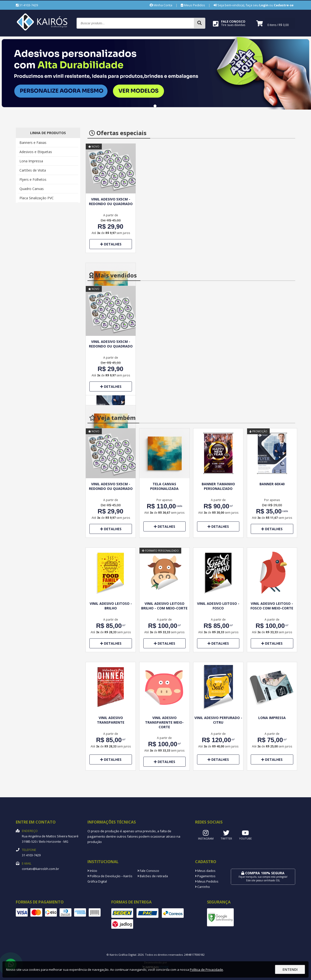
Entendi (290, 969)
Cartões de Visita (33, 170)
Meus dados (205, 871)
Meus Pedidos (193, 5)
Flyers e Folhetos (33, 179)
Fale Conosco (148, 871)
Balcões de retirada (153, 876)
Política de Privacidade (206, 970)
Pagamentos (205, 876)
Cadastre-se (284, 5)
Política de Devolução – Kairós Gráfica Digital (110, 879)
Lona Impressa (31, 161)
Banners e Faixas (33, 143)
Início (92, 871)
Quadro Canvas (32, 189)
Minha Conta (161, 5)
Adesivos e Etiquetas (36, 152)
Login (264, 5)
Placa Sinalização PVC (37, 198)
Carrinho (203, 887)
